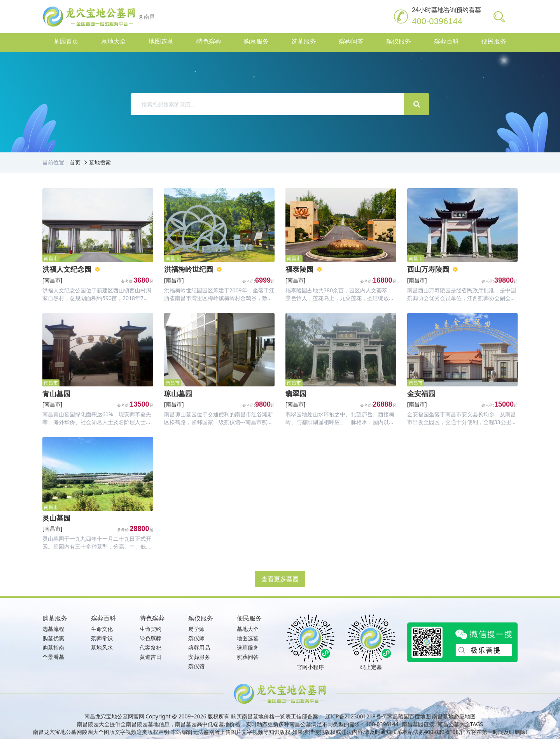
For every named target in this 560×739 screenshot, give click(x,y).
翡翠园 (296, 393)
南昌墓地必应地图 (454, 716)
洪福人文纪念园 (67, 269)
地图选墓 (248, 638)
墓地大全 (248, 629)
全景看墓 (53, 657)
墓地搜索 (100, 162)
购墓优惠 (53, 638)
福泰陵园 (299, 269)
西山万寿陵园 (428, 269)
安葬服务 (199, 657)
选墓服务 (248, 647)
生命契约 (150, 629)
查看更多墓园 (280, 579)
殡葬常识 (102, 638)
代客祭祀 (150, 647)
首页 (75, 162)
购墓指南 (53, 647)
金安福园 (421, 393)
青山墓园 (56, 393)
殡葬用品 (199, 647)
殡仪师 (196, 638)
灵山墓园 (56, 518)
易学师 (196, 629)
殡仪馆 (196, 666)
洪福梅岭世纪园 (189, 269)
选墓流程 (53, 629)
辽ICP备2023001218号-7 (356, 716)
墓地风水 (102, 647)
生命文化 (102, 629)
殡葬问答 (248, 657)
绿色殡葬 (150, 638)
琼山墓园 (178, 393)
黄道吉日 (150, 657)
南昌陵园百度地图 (409, 716)
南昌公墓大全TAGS (460, 724)
